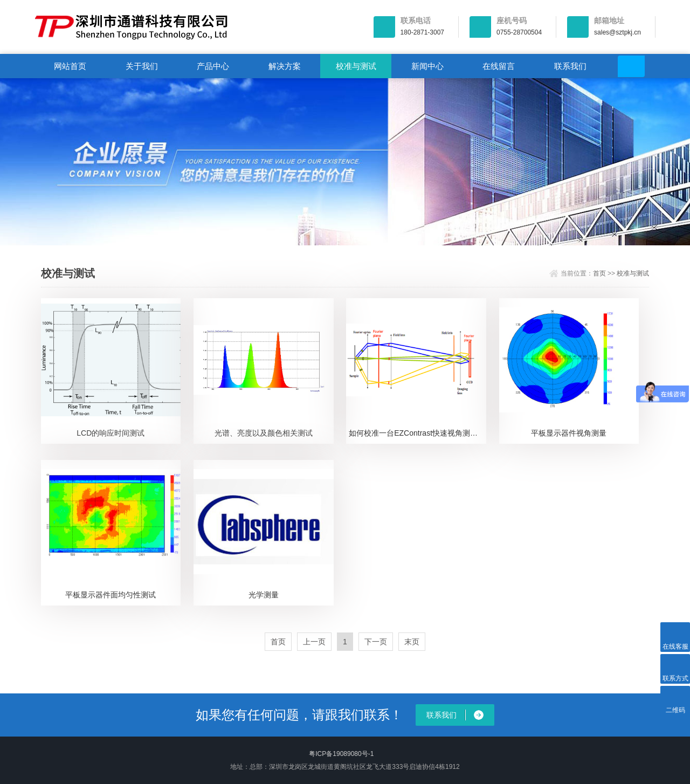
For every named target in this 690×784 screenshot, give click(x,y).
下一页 (376, 642)
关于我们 (142, 66)
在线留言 (499, 66)
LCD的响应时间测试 (111, 433)
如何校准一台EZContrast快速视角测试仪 (417, 433)
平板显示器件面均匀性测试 (111, 595)
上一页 (314, 642)
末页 (412, 642)
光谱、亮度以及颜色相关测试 (264, 433)
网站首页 (70, 66)
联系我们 (570, 66)
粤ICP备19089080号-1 (341, 754)
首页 (599, 273)
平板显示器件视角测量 (569, 433)
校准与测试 (356, 66)
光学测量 (264, 595)
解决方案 (285, 66)
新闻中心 (427, 66)
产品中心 (213, 66)
